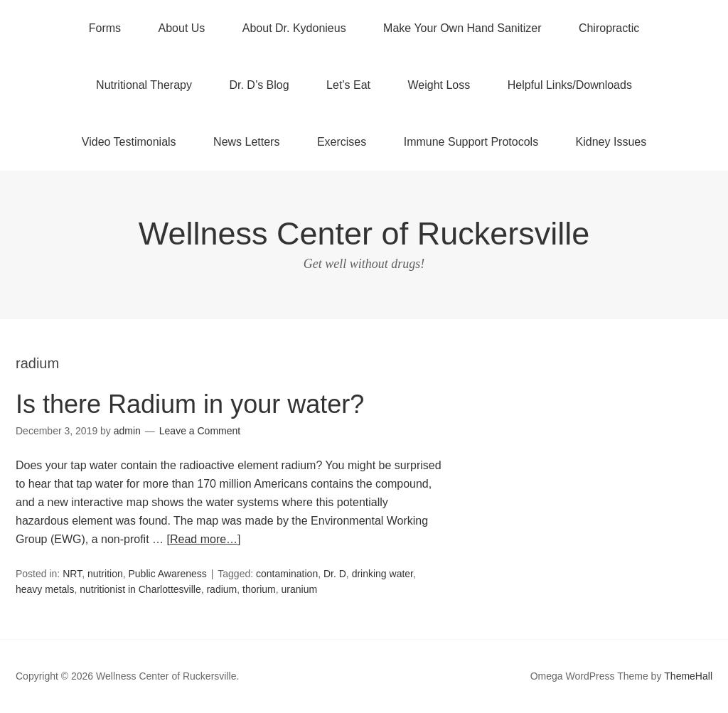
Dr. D (335, 574)
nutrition (105, 574)
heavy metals (45, 589)
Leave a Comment (200, 431)
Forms (105, 28)
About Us (182, 28)
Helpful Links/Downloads (570, 85)
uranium (300, 589)
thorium (259, 589)
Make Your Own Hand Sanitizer (462, 28)
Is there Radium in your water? (190, 404)
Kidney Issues (611, 142)
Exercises (342, 142)
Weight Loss (439, 85)
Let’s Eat (348, 85)
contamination (287, 574)
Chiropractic (609, 28)
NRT (72, 574)
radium (221, 589)
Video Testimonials (129, 142)
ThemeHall (688, 676)
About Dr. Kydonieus (294, 28)
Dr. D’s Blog (259, 85)
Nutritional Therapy (144, 85)
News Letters (246, 142)
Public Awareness (168, 574)
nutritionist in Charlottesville (140, 589)
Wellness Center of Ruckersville (364, 234)
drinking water (382, 574)
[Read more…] (204, 539)
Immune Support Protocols (471, 142)
